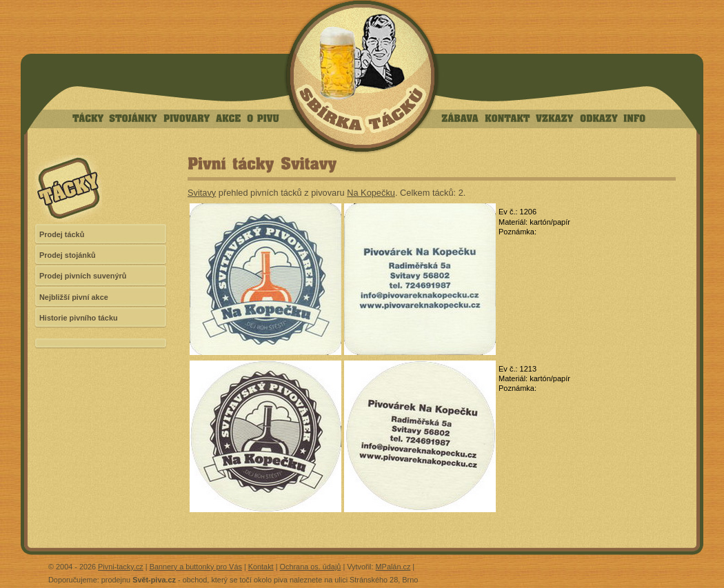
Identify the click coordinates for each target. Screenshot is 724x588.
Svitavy (202, 193)
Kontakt (261, 567)
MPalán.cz (393, 567)
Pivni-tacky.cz (121, 567)
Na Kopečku (371, 193)
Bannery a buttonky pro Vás (196, 567)
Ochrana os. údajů (311, 567)
